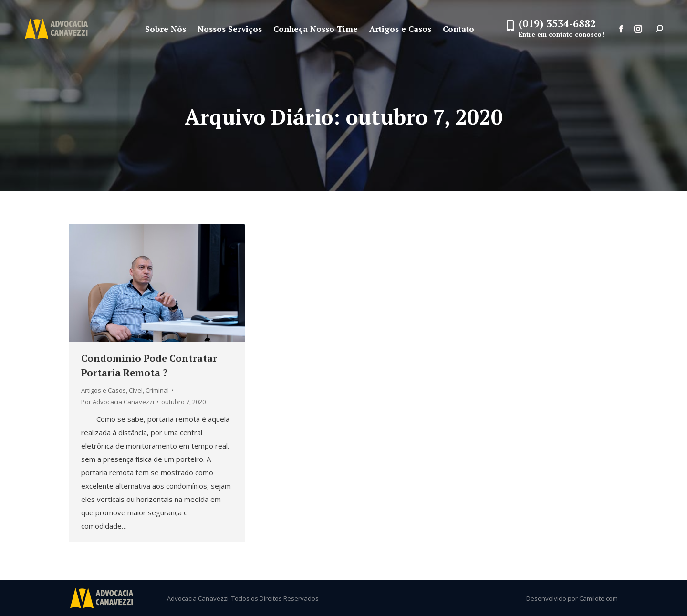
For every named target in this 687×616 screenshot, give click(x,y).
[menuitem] (166, 29)
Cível (136, 390)
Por (118, 402)
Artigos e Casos (104, 390)
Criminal (157, 390)
